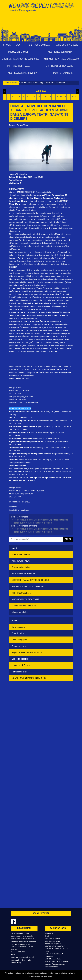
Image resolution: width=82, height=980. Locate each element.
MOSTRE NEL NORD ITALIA (24, 574)
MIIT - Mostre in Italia (21, 593)
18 (68, 97)
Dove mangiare (19, 627)
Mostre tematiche (20, 612)
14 (53, 97)
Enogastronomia (19, 646)
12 (46, 97)
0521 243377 (15, 497)
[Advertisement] (41, 22)
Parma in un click (19, 672)
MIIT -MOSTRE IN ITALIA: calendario (28, 586)
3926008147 (23, 952)
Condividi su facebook (19, 510)
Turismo (15, 621)
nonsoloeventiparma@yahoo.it (22, 938)
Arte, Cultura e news (21, 561)
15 (57, 97)
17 (65, 97)
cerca (68, 539)
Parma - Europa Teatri (19, 125)
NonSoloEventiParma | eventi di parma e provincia (41, 7)
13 (50, 97)
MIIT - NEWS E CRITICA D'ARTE (26, 599)
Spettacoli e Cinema (21, 554)
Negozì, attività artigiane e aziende (27, 652)
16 (61, 97)
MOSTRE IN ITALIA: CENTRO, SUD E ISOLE (31, 580)
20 (76, 97)
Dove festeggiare (19, 640)
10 (38, 97)
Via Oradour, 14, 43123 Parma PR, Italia (26, 491)
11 (42, 97)
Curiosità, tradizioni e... (22, 659)
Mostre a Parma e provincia (23, 73)
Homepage (49, 933)
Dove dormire (18, 633)
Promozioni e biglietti (20, 52)
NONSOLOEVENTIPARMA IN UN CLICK (29, 678)
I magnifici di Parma (21, 665)
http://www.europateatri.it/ (21, 494)
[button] (20, 45)
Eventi (15, 548)
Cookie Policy (16, 963)
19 (72, 97)
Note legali (15, 960)
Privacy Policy (26, 960)
